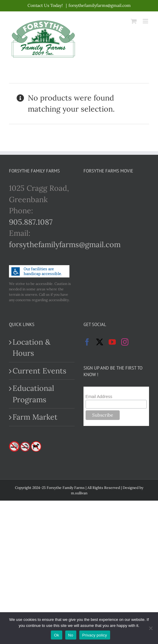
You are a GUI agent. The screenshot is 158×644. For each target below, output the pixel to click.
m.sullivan (79, 493)
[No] (151, 628)
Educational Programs (33, 394)
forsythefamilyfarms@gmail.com (100, 5)
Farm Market (35, 417)
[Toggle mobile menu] (146, 21)
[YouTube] (112, 342)
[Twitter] (100, 342)
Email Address (99, 397)
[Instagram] (125, 342)
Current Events (39, 371)
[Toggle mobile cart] (134, 21)
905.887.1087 (31, 222)
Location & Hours (31, 348)
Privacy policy (95, 635)
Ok (56, 635)
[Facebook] (87, 342)
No (71, 635)
